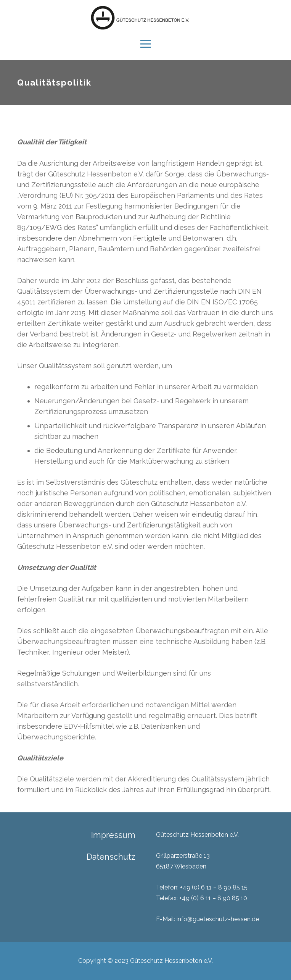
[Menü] (145, 44)
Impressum (113, 835)
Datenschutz (111, 857)
